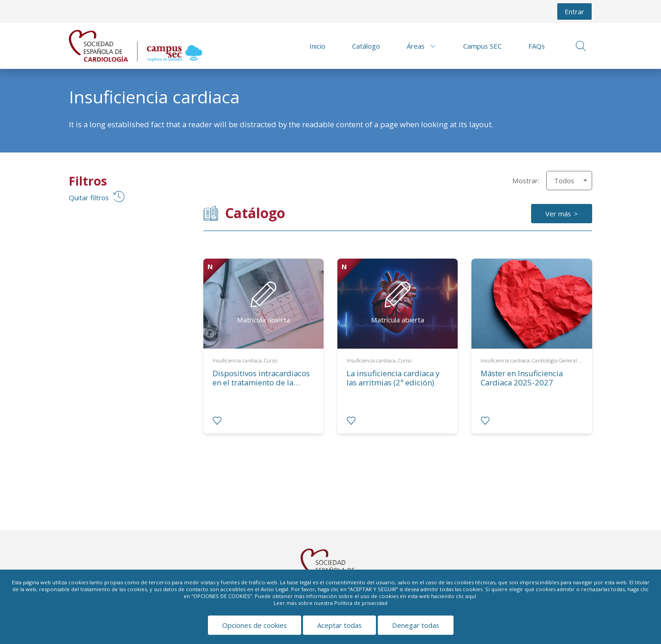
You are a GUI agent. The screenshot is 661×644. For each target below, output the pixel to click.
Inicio (317, 46)
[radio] (217, 421)
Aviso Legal (274, 589)
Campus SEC (482, 46)
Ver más (558, 214)
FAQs (537, 46)
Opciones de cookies (255, 625)
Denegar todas (416, 625)
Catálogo (366, 46)
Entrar (574, 11)
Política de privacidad (361, 603)
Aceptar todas (339, 625)
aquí (471, 596)
